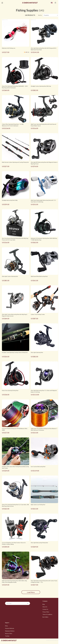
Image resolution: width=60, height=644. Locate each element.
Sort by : (40, 16)
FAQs (6, 627)
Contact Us (45, 610)
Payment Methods (10, 630)
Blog (44, 605)
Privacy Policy (46, 613)
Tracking (7, 638)
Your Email (9, 604)
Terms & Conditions (47, 616)
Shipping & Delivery (10, 632)
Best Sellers (45, 618)
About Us (45, 608)
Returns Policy (9, 635)
